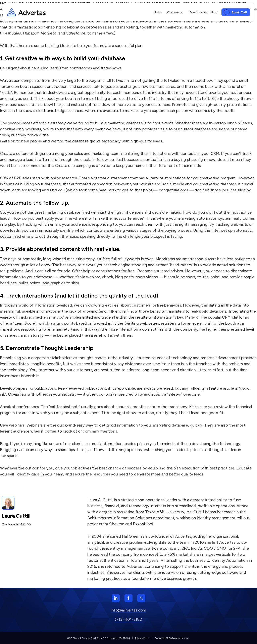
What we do (174, 12)
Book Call (239, 12)
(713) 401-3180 (128, 619)
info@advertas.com (128, 610)
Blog (214, 12)
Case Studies (198, 12)
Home (158, 12)
